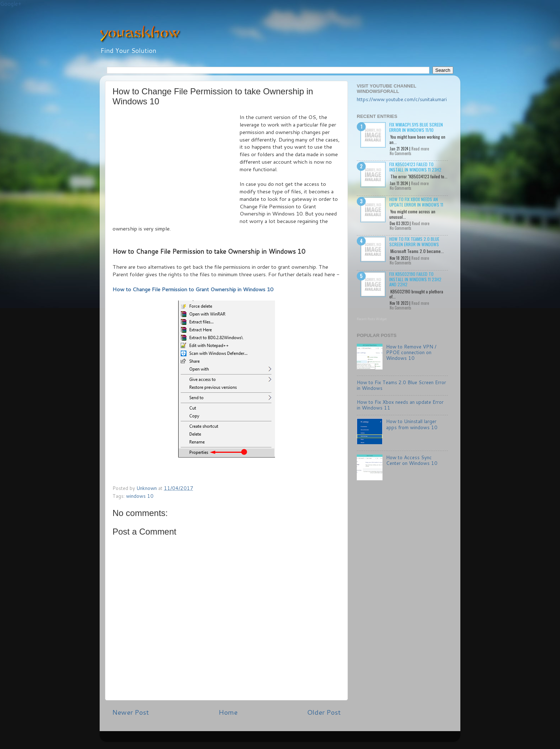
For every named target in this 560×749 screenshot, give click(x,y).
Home (228, 712)
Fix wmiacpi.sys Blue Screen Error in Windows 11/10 (416, 127)
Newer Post (131, 712)
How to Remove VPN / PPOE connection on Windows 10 (411, 352)
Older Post (324, 712)
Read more (420, 149)
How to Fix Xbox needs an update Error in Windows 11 (416, 202)
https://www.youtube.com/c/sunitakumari (402, 99)
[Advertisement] (176, 167)
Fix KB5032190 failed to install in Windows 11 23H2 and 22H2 (415, 279)
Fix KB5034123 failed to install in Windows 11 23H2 (415, 167)
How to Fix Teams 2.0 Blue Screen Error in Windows (414, 241)
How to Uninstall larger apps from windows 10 (412, 424)
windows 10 (140, 496)
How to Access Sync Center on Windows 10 (412, 460)
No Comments (401, 153)
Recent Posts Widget (372, 319)
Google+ (11, 4)
